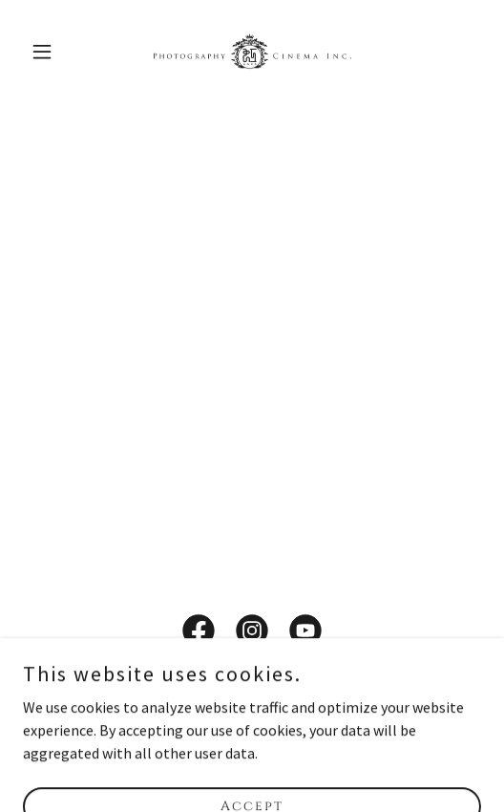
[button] (57, 52)
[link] (252, 51)
